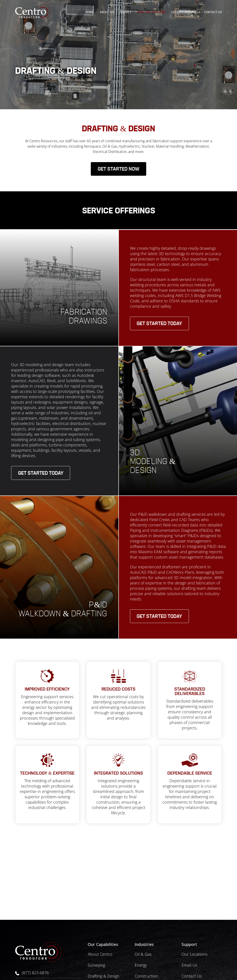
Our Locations (194, 954)
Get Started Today (160, 324)
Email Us (189, 965)
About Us (107, 12)
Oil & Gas (143, 954)
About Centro (100, 954)
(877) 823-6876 (35, 973)
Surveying (96, 965)
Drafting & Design (151, 12)
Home (90, 12)
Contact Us (213, 12)
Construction (146, 976)
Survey (126, 12)
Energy (141, 965)
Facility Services (185, 12)
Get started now (118, 170)
